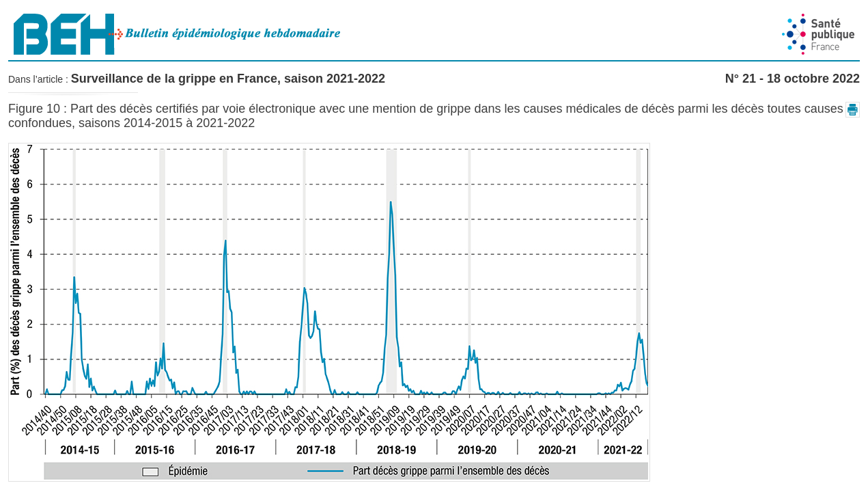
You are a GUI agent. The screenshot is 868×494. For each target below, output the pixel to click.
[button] (853, 110)
